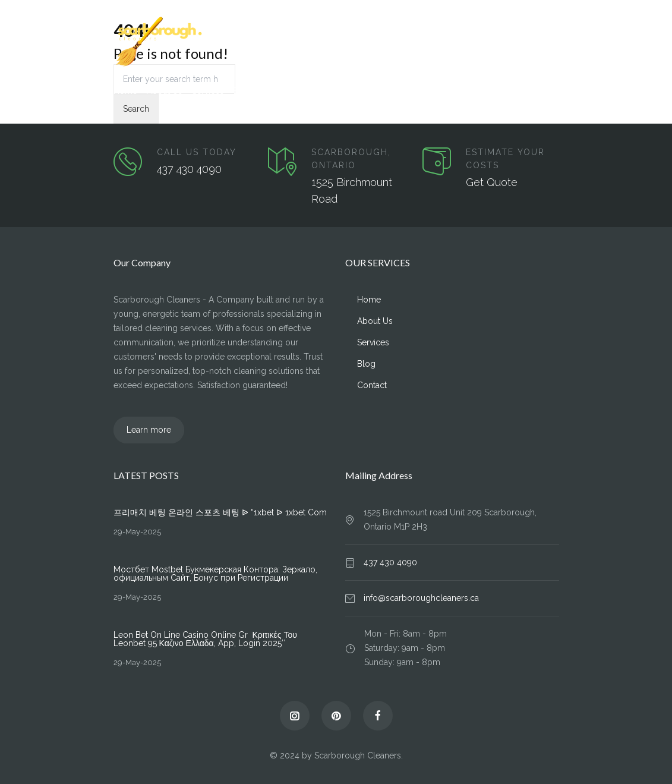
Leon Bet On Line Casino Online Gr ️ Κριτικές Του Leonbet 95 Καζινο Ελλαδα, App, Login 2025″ (206, 639)
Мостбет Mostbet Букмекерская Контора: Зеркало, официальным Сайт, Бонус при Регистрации (215, 574)
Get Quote (492, 182)
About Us (165, 91)
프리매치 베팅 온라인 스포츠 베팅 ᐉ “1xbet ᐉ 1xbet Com (220, 512)
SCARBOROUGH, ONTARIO (351, 159)
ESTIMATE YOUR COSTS (505, 159)
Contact (276, 91)
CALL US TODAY (197, 152)
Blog (243, 91)
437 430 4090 (189, 169)
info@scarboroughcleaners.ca (421, 598)
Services (208, 91)
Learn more (149, 430)
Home (125, 91)
